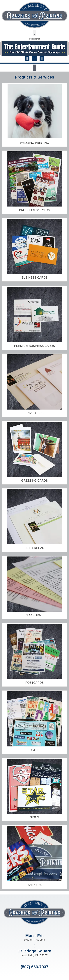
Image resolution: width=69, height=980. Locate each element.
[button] (34, 33)
